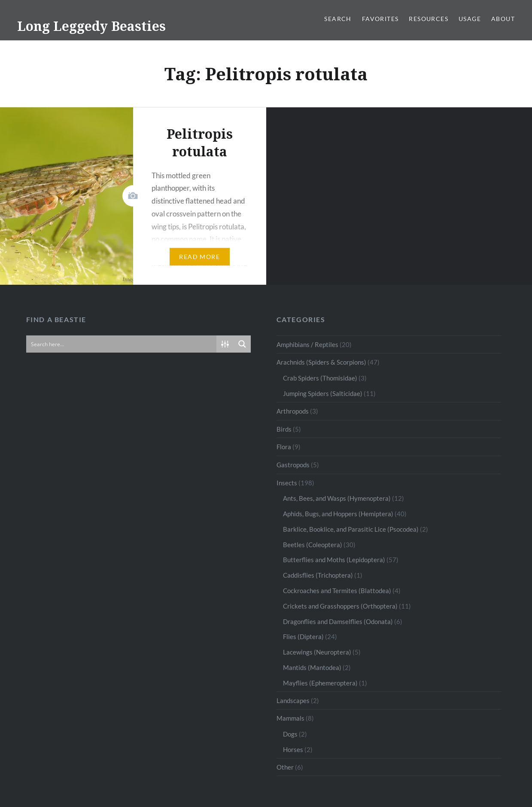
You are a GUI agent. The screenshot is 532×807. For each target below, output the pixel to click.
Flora (284, 447)
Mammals (290, 718)
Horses (293, 749)
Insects (287, 483)
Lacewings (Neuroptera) (317, 652)
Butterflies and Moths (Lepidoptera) (334, 560)
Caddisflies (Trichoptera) (318, 575)
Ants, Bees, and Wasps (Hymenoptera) (337, 498)
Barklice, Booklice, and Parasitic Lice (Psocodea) (351, 529)
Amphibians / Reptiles (307, 344)
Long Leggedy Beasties (91, 26)
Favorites (380, 19)
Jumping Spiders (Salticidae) (323, 393)
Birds (284, 429)
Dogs (290, 734)
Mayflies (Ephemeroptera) (320, 683)
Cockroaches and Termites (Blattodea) (337, 591)
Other (285, 767)
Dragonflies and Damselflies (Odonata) (338, 621)
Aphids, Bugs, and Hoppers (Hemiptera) (338, 514)
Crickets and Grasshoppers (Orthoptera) (340, 606)
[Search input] (122, 344)
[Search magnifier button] (242, 344)
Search (338, 19)
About (503, 19)
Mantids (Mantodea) (312, 667)
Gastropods (293, 465)
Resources (429, 19)
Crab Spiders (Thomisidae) (320, 378)
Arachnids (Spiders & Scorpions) (321, 362)
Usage (470, 19)
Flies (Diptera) (303, 636)
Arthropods (293, 411)
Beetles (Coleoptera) (313, 545)
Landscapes (293, 700)
